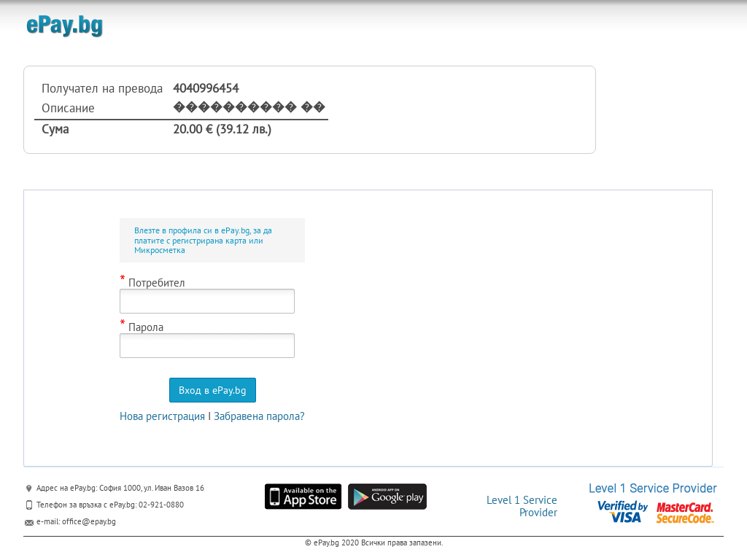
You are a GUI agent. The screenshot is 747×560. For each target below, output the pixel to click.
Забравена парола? (259, 416)
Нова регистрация (162, 416)
